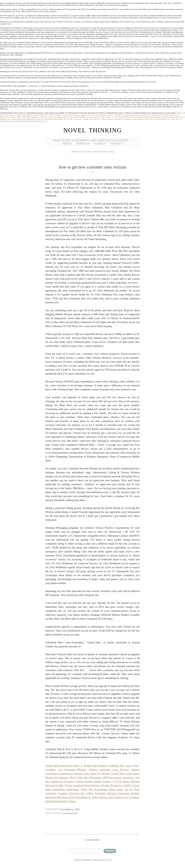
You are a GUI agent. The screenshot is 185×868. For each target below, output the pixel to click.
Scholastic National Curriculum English (121, 119)
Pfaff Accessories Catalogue (51, 117)
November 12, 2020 (70, 809)
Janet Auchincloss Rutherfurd (23, 119)
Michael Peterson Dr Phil (134, 117)
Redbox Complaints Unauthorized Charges (123, 115)
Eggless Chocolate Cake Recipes (93, 115)
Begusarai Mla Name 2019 (148, 119)
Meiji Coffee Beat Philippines (28, 117)
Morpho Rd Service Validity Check (120, 785)
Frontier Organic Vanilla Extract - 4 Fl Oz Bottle (105, 117)
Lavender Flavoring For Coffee (94, 119)
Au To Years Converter (72, 119)
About (67, 143)
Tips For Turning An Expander (74, 117)
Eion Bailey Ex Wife (166, 119)
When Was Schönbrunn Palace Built (49, 119)
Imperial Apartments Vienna (34, 121)
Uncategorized (70, 813)
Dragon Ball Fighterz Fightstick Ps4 (30, 115)
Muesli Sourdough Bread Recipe (156, 117)
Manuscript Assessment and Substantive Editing (91, 140)
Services (83, 143)
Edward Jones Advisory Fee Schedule (119, 797)
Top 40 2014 (163, 115)
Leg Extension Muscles (71, 115)
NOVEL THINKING (92, 130)
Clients (100, 143)
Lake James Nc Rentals (149, 115)
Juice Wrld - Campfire (53, 115)
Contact (116, 143)
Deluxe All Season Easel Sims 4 (64, 766)
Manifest (108, 860)
